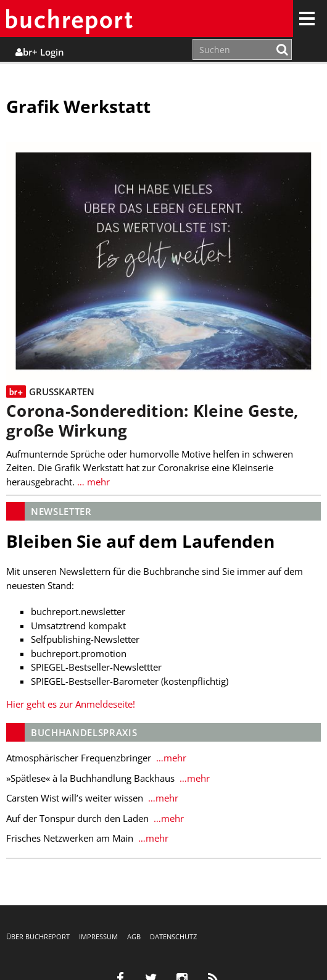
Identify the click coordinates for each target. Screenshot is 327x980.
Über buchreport (38, 936)
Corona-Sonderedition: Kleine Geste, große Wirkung (152, 421)
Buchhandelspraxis (84, 732)
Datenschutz (173, 936)
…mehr (170, 758)
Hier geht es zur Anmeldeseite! (71, 704)
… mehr (92, 482)
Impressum (98, 936)
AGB (134, 936)
